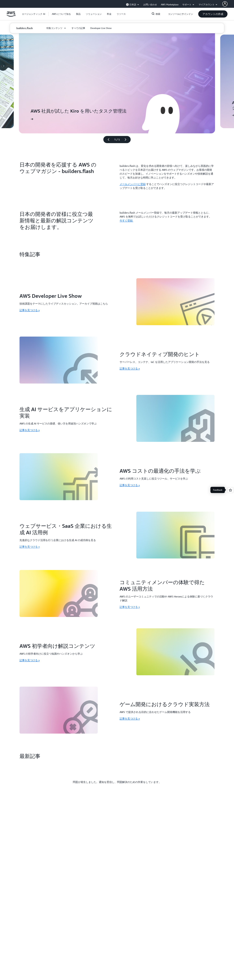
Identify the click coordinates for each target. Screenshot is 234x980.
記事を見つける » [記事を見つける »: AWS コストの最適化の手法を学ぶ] (130, 485)
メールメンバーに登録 (133, 184)
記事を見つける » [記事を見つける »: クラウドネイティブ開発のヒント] (130, 368)
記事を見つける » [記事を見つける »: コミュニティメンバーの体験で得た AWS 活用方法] (130, 607)
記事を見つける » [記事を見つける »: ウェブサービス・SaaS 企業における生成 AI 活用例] (30, 547)
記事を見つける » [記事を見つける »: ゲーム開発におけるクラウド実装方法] (130, 718)
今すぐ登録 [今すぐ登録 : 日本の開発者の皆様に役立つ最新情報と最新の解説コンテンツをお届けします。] (126, 220)
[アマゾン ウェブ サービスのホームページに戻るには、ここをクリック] (11, 16)
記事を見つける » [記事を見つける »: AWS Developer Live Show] (30, 310)
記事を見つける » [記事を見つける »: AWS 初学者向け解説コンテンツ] (30, 660)
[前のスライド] (107, 140)
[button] (61, 14)
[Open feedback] (230, 490)
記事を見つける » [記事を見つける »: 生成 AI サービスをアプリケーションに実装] (30, 430)
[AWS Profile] (225, 4)
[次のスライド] (127, 140)
